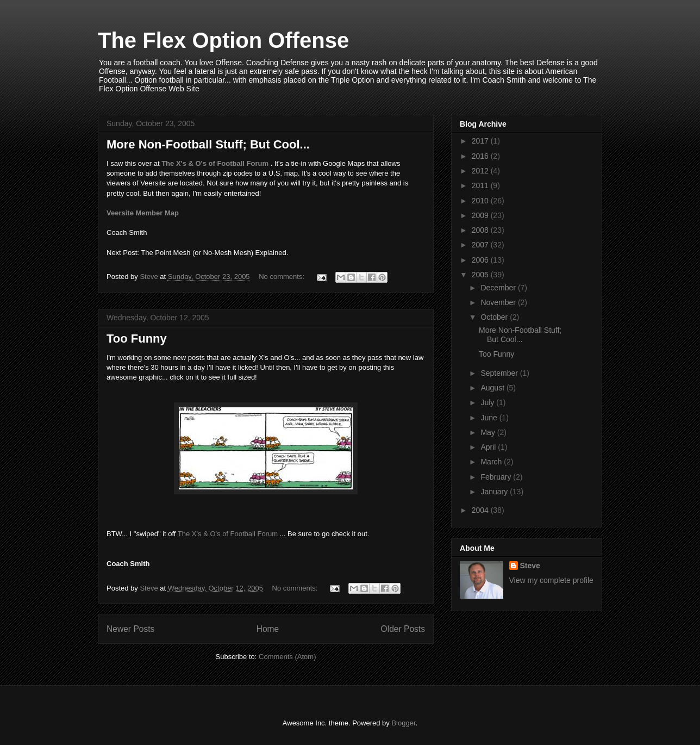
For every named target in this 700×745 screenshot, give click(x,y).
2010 (481, 201)
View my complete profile (551, 580)
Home (268, 629)
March (492, 462)
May (489, 432)
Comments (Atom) (287, 657)
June (490, 418)
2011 (481, 185)
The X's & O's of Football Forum (215, 163)
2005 (481, 275)
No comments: (282, 277)
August (493, 388)
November (499, 302)
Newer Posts (130, 629)
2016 (481, 156)
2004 (481, 510)
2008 (481, 230)
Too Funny (137, 339)
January (495, 492)
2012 (481, 171)
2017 (481, 141)
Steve (530, 566)
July (488, 402)
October (495, 317)
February (497, 477)
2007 (481, 245)
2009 (481, 215)
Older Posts (403, 629)
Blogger (403, 723)
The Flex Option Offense (223, 40)
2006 (481, 260)
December (499, 288)
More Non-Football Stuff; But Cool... (208, 144)
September (500, 373)
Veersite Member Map (143, 213)
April (489, 447)
